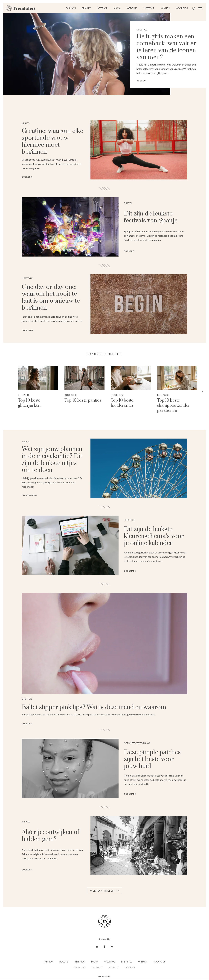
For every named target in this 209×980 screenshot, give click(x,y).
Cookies (130, 967)
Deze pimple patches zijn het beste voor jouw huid (152, 759)
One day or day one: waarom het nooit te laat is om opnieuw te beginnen (51, 297)
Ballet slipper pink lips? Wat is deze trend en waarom (94, 707)
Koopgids (182, 8)
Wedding (132, 8)
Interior (102, 8)
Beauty (86, 8)
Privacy (114, 967)
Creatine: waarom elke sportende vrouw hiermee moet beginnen (52, 141)
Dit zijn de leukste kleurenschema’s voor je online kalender (154, 536)
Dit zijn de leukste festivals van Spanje (151, 217)
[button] (203, 391)
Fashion (71, 8)
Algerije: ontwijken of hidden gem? (51, 836)
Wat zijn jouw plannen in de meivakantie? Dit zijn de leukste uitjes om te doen (52, 460)
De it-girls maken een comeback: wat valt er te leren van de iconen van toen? (166, 47)
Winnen (165, 8)
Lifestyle (149, 8)
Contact (97, 967)
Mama (117, 8)
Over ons (80, 967)
